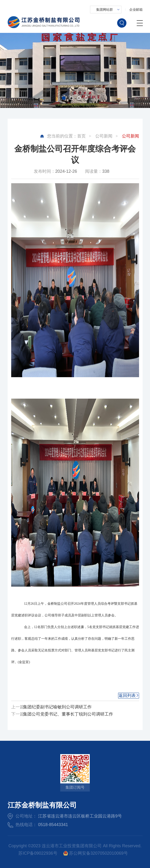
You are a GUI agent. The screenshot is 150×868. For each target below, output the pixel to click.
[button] (64, 98)
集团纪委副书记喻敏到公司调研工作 (57, 707)
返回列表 (127, 695)
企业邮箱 (136, 10)
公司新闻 (104, 136)
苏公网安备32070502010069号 (96, 853)
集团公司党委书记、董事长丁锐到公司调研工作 (68, 714)
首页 (81, 136)
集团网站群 (105, 10)
